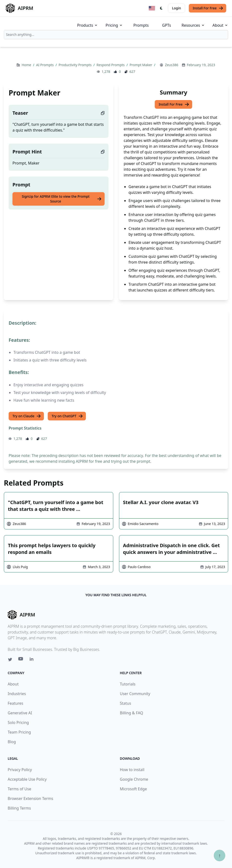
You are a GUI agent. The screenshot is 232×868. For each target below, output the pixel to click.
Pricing (114, 25)
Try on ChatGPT (67, 416)
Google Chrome (134, 779)
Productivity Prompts (75, 65)
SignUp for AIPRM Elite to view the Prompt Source (62, 199)
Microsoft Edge (134, 789)
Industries (17, 694)
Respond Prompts (111, 65)
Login (176, 8)
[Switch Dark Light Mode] (161, 8)
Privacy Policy (20, 770)
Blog (12, 742)
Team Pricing (19, 732)
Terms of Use (19, 789)
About (220, 25)
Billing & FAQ (132, 713)
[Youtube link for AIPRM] (21, 660)
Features (15, 703)
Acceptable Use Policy (27, 779)
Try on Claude (27, 416)
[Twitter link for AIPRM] (10, 659)
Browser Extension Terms (30, 798)
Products (87, 25)
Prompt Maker (141, 65)
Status (126, 703)
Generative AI (20, 713)
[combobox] (116, 35)
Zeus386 (171, 65)
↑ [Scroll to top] (220, 855)
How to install (132, 770)
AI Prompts (45, 65)
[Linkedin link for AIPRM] (33, 660)
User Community (135, 694)
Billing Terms (19, 808)
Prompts (141, 25)
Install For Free (208, 8)
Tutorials (128, 684)
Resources (193, 25)
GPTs (167, 25)
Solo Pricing (18, 722)
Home (27, 65)
